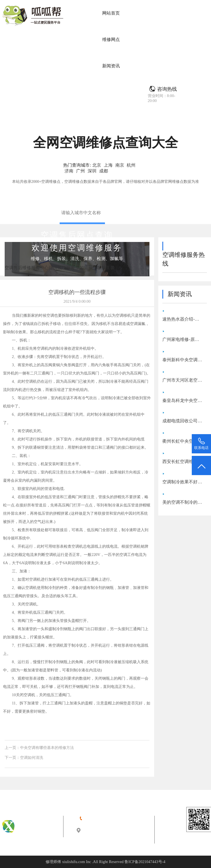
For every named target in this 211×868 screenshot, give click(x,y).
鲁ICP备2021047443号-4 (145, 862)
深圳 (92, 171)
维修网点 (111, 39)
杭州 (131, 165)
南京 (120, 165)
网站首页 (111, 13)
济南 (69, 171)
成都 (104, 171)
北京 (97, 165)
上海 (108, 165)
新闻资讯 (111, 66)
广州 (80, 171)
